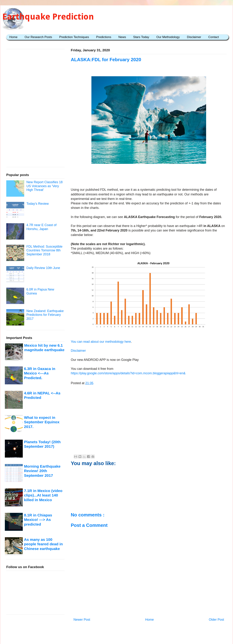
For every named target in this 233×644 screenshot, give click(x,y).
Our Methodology (168, 37)
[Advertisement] (149, 176)
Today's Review (38, 204)
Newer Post (82, 620)
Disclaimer (194, 37)
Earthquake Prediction (48, 17)
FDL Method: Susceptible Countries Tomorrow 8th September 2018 (44, 250)
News (122, 37)
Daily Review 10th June (43, 268)
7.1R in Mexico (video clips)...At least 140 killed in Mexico (43, 495)
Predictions (104, 37)
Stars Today (141, 37)
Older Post (216, 620)
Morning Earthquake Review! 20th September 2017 (42, 471)
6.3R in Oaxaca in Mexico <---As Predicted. (40, 373)
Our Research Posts (38, 37)
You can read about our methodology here (101, 342)
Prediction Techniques (74, 37)
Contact (214, 37)
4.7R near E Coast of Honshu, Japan (41, 227)
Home (13, 37)
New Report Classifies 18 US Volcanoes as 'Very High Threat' (44, 186)
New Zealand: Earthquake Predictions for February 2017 (45, 315)
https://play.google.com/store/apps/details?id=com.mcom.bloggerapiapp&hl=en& (128, 373)
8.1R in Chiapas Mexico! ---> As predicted (38, 520)
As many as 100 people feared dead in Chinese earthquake (43, 544)
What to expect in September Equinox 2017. (42, 422)
